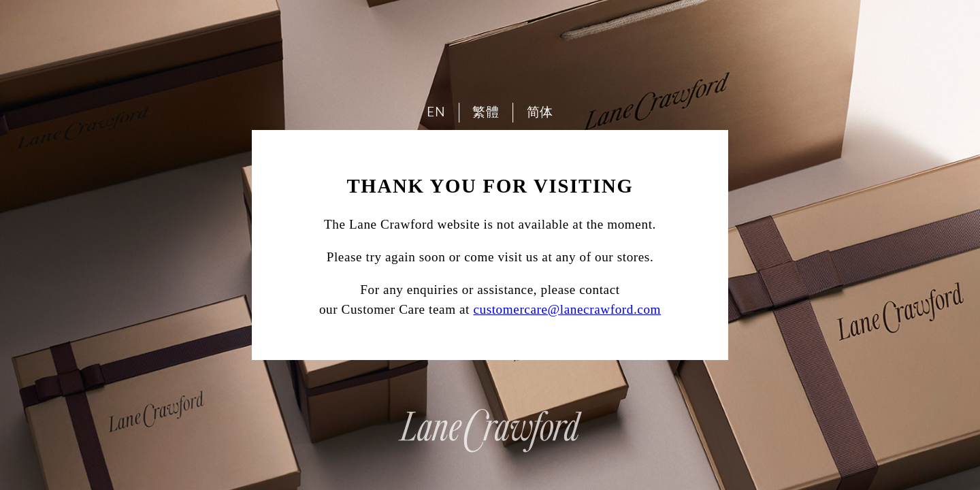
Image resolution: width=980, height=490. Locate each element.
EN (436, 112)
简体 (540, 112)
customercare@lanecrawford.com (567, 309)
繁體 (486, 112)
